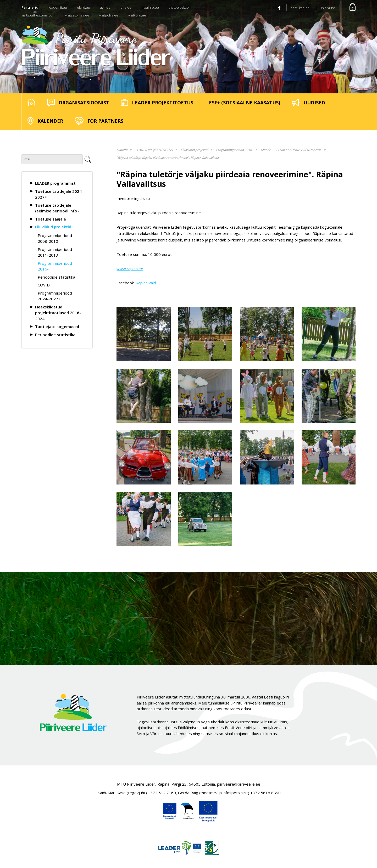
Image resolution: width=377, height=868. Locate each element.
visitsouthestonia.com (38, 15)
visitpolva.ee (109, 15)
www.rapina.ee (130, 269)
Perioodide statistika (56, 277)
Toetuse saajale (51, 219)
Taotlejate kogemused (57, 326)
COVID (44, 285)
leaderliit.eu (58, 7)
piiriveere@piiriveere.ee (239, 784)
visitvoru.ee (137, 15)
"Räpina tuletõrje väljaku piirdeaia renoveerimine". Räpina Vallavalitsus (168, 158)
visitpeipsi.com (180, 7)
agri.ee (105, 7)
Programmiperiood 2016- (55, 266)
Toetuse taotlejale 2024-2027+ (59, 194)
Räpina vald (146, 283)
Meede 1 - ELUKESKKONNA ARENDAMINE (291, 150)
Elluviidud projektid (53, 227)
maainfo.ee (150, 7)
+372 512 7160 (162, 793)
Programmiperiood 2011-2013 (55, 252)
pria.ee (126, 7)
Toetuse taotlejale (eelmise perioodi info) (57, 208)
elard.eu (84, 7)
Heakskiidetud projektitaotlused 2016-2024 (58, 313)
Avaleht (122, 150)
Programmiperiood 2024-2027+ (55, 296)
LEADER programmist (55, 183)
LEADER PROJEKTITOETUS (154, 150)
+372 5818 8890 (265, 793)
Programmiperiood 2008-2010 (55, 238)
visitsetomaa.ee (77, 15)
